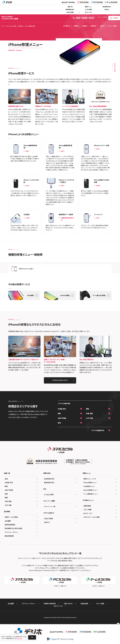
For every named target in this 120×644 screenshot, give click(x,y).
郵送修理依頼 (9, 536)
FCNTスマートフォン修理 (91, 517)
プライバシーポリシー (12, 532)
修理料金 (76, 26)
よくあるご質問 (49, 494)
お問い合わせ (68, 604)
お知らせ (107, 9)
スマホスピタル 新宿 (10, 18)
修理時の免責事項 (50, 604)
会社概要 (8, 521)
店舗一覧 (70, 7)
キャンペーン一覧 (50, 506)
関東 (59, 413)
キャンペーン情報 (112, 26)
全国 (6, 479)
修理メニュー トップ (90, 479)
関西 (87, 409)
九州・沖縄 (89, 418)
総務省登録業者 (10, 525)
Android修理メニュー (90, 490)
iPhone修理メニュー (90, 482)
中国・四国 (89, 413)
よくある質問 (88, 9)
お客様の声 (93, 26)
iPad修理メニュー (89, 486)
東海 (59, 423)
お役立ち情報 (70, 12)
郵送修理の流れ (70, 9)
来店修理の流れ (107, 7)
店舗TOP (67, 26)
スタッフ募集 (87, 510)
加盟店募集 (87, 506)
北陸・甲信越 (62, 418)
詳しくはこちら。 (19, 638)
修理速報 (84, 26)
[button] (32, 637)
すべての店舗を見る (98, 430)
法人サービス (88, 12)
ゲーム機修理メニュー (91, 494)
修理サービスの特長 (11, 517)
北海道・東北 (62, 409)
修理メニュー (88, 7)
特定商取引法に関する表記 (13, 528)
